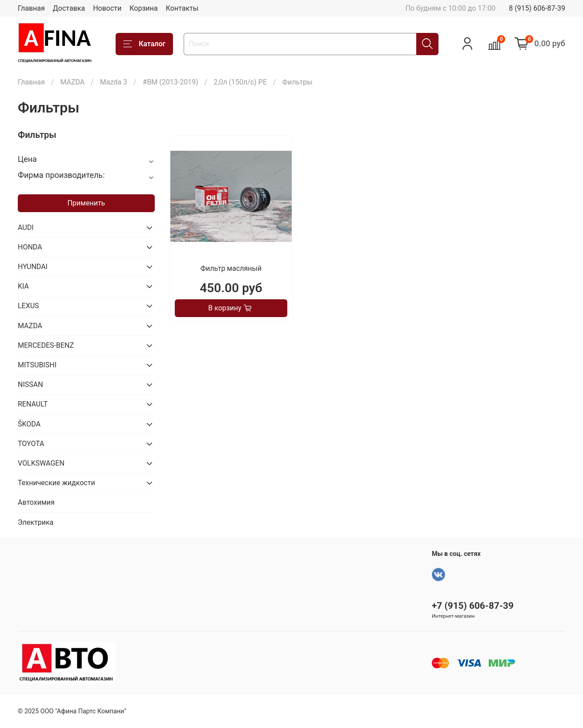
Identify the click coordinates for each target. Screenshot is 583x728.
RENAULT (33, 404)
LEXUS (28, 306)
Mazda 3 (114, 82)
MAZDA (72, 82)
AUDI (26, 227)
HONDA (30, 247)
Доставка (69, 8)
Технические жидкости (56, 483)
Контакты (182, 8)
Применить (86, 203)
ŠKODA (29, 424)
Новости (107, 8)
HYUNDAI (33, 267)
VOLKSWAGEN (41, 463)
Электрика (36, 522)
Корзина (143, 8)
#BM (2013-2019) (171, 82)
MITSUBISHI (37, 365)
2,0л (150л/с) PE (240, 82)
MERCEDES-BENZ (46, 345)
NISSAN (30, 384)
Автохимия (36, 502)
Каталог (144, 44)
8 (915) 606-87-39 (537, 8)
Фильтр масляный (231, 268)
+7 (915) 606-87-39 (473, 606)
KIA (23, 286)
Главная (31, 8)
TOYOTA (31, 444)
